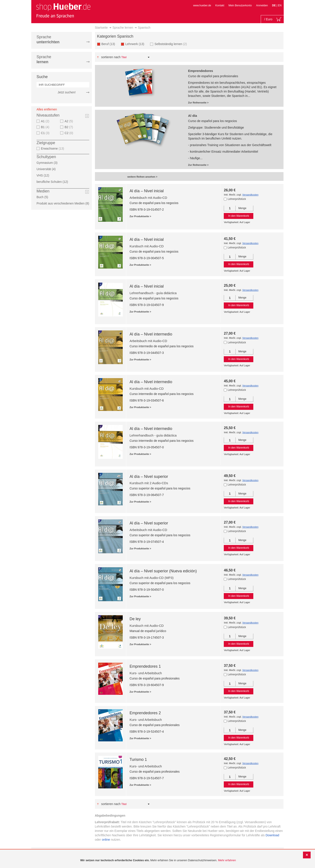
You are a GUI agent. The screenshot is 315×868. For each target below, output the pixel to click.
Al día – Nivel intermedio (151, 334)
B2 (69, 127)
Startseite (101, 28)
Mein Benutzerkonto (240, 5)
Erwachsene (53, 148)
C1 (46, 133)
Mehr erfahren (227, 860)
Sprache (48, 39)
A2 (69, 121)
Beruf (110, 44)
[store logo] (63, 10)
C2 (69, 133)
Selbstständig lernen (171, 44)
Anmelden (262, 5)
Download (272, 835)
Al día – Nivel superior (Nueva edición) (163, 571)
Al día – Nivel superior (149, 477)
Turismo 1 (138, 760)
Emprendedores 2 (145, 713)
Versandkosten (250, 195)
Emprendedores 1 (145, 666)
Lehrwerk (136, 44)
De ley (135, 619)
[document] (158, 860)
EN (280, 5)
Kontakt (220, 5)
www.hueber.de (202, 5)
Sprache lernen (123, 28)
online (106, 840)
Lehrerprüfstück (237, 199)
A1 (46, 121)
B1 (46, 127)
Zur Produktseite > (140, 216)
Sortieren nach (111, 57)
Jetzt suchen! (67, 92)
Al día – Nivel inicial (147, 191)
